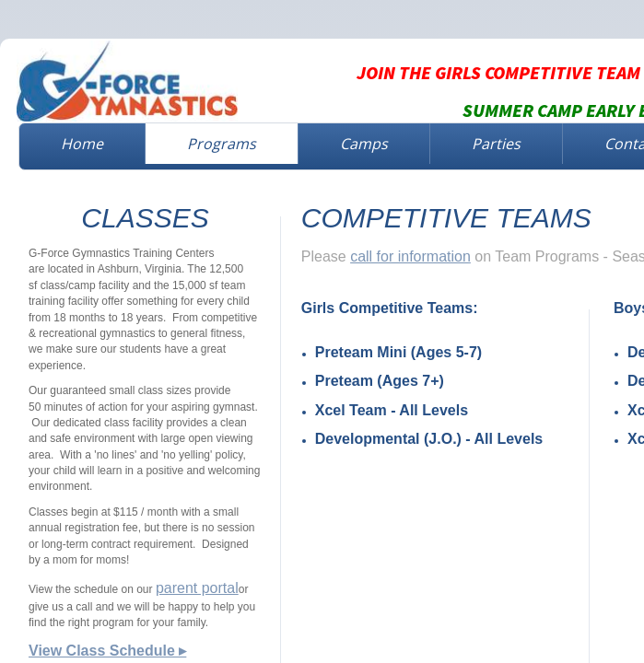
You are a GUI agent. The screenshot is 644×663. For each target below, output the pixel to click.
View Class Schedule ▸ (107, 651)
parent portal (197, 588)
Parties (496, 144)
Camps (364, 144)
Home (82, 144)
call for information (410, 256)
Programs (222, 144)
